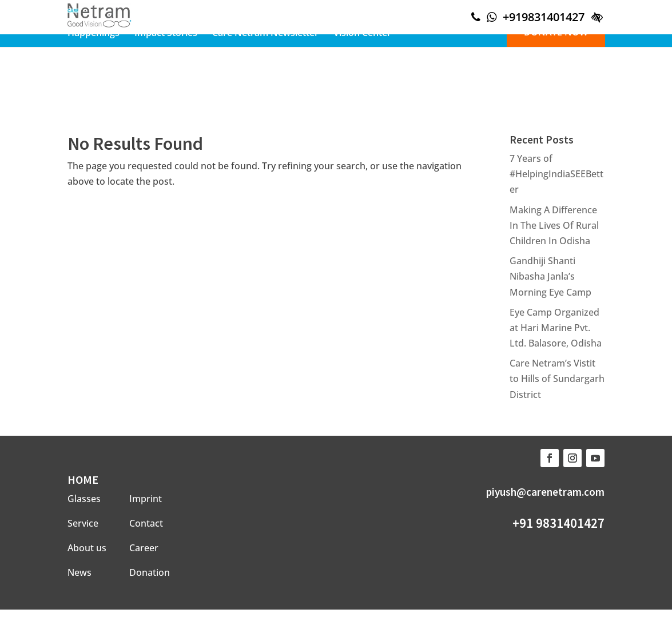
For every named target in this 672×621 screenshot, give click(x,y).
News (79, 572)
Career (144, 548)
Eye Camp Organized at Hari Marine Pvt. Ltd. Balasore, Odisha (556, 328)
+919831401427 (544, 17)
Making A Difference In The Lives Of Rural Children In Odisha (554, 225)
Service (83, 523)
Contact (146, 523)
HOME (83, 479)
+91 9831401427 (558, 523)
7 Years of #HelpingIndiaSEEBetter (556, 174)
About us (87, 548)
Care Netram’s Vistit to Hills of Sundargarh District (557, 379)
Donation (150, 572)
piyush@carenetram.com (545, 492)
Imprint (146, 499)
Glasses (84, 499)
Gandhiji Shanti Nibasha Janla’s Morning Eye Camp (550, 276)
